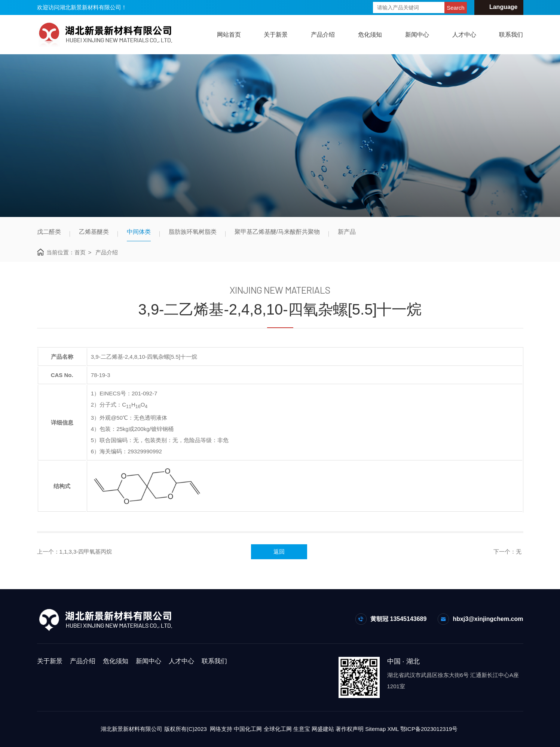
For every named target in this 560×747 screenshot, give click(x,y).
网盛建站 (323, 729)
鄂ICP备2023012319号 (429, 729)
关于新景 (276, 35)
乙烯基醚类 (94, 232)
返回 (279, 552)
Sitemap (375, 729)
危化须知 (370, 35)
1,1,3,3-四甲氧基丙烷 (86, 552)
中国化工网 (248, 729)
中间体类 (139, 232)
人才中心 (464, 35)
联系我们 (511, 35)
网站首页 (229, 35)
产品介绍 (323, 35)
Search (456, 8)
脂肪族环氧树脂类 (193, 232)
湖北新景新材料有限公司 (131, 729)
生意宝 (302, 729)
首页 (80, 252)
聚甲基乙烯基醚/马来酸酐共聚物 (277, 232)
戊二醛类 (49, 232)
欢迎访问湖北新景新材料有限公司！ (82, 7)
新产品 (347, 232)
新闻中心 (417, 35)
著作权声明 (350, 729)
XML (393, 729)
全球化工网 (278, 729)
